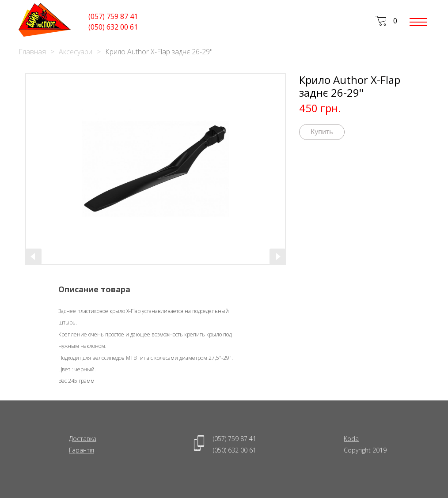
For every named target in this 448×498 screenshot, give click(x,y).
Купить (322, 132)
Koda (351, 439)
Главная (32, 52)
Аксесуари (76, 52)
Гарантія (82, 450)
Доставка (83, 439)
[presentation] (34, 257)
